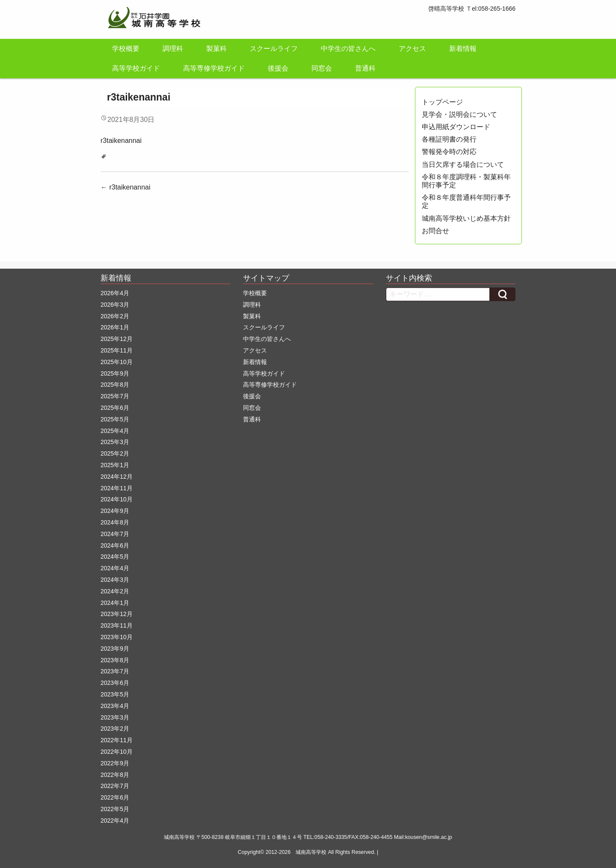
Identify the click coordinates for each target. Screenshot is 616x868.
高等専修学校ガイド (214, 68)
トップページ (442, 102)
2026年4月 (115, 293)
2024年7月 (115, 534)
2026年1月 (115, 327)
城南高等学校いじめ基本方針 (466, 218)
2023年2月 (115, 729)
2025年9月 (115, 373)
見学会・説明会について (459, 114)
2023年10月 (117, 637)
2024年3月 (115, 580)
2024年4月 (115, 568)
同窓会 (322, 68)
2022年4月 (115, 821)
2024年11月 (117, 488)
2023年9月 (115, 649)
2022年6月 (115, 797)
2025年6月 (115, 408)
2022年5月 (115, 809)
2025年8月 (115, 385)
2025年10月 (117, 362)
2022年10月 (117, 752)
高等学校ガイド (136, 68)
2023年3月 (115, 717)
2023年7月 (115, 671)
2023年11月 (117, 625)
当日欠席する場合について (463, 164)
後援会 (278, 68)
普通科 (365, 68)
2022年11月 (117, 740)
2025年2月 (115, 453)
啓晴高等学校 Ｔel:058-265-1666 (472, 9)
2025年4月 (115, 431)
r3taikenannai (121, 141)
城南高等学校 (311, 852)
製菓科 (216, 49)
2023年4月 (115, 706)
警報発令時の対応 (449, 152)
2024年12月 (117, 477)
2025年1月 (115, 465)
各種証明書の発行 (449, 139)
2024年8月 (115, 522)
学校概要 (126, 49)
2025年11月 (117, 350)
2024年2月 (115, 591)
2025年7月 (115, 396)
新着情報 (463, 49)
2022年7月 (115, 786)
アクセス (412, 49)
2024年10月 (117, 499)
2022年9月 (115, 763)
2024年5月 (115, 557)
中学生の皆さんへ (348, 49)
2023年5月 (115, 694)
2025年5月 (115, 419)
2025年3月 (115, 442)
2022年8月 (115, 775)
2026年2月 (115, 316)
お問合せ (435, 231)
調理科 (173, 49)
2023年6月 (115, 683)
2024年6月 (115, 545)
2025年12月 (117, 339)
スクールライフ (274, 49)
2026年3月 (115, 305)
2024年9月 (115, 511)
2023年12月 (117, 614)
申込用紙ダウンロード (456, 127)
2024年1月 (115, 603)
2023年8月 (115, 660)
